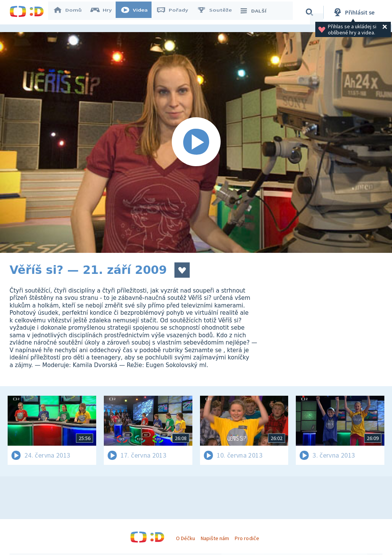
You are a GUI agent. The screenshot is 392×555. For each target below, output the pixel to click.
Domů (71, 12)
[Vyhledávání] (311, 12)
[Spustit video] (196, 142)
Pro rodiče (247, 538)
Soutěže (218, 12)
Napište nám (215, 538)
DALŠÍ (256, 12)
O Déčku (186, 538)
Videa (138, 12)
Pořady (176, 12)
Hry (105, 12)
